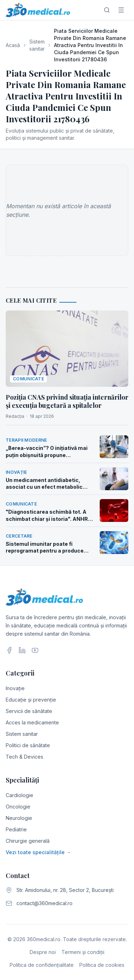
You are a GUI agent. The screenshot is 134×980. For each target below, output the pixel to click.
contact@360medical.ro (44, 903)
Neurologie (19, 818)
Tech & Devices (24, 757)
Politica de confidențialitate (42, 965)
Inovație (15, 688)
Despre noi (43, 952)
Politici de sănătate (28, 745)
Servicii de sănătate (29, 711)
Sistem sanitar (37, 45)
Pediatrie (16, 829)
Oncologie (18, 807)
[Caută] (107, 10)
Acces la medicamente (32, 722)
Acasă (13, 45)
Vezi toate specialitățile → (38, 852)
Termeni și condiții (83, 952)
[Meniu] (121, 10)
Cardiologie (19, 795)
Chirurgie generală (28, 841)
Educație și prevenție (31, 700)
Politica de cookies (102, 965)
